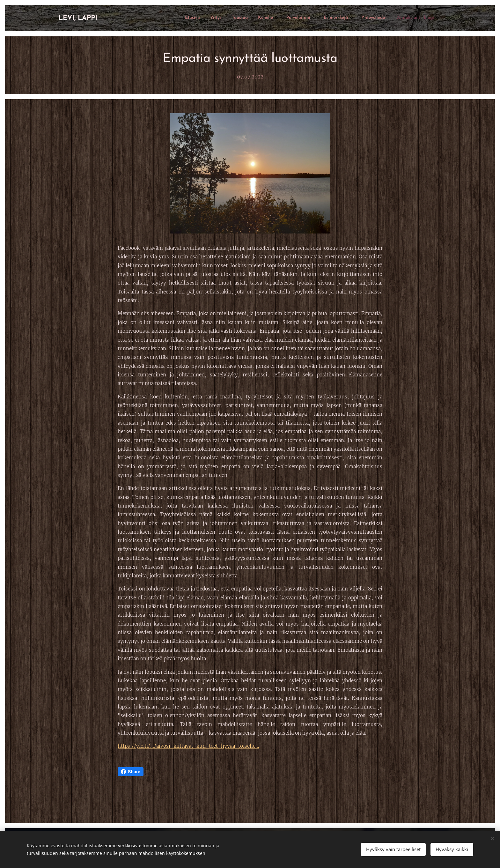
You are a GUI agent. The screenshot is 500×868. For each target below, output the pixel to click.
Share (131, 772)
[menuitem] (355, 18)
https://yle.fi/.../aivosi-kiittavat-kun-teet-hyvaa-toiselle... (188, 746)
